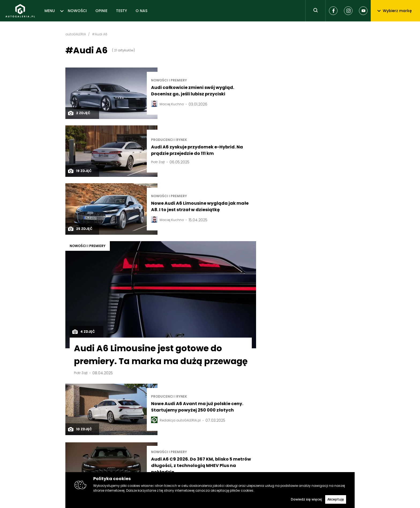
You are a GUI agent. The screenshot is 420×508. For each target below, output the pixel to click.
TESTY (121, 11)
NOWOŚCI (77, 11)
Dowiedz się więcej (306, 499)
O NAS (141, 11)
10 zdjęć (80, 429)
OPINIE (101, 11)
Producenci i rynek (169, 140)
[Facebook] (333, 11)
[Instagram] (348, 11)
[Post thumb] (111, 93)
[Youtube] (363, 11)
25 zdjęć (80, 229)
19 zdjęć (80, 171)
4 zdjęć (83, 332)
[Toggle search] (316, 11)
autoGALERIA (76, 34)
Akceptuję (336, 499)
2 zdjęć (79, 113)
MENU (50, 11)
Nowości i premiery (169, 80)
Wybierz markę (395, 11)
